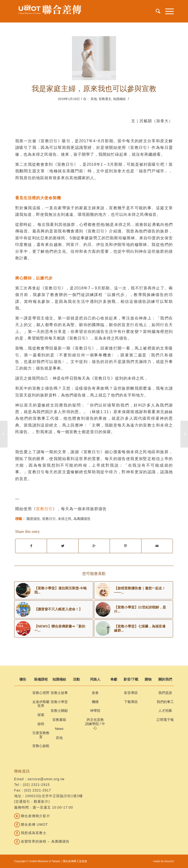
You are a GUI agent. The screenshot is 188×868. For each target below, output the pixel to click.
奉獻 (114, 679)
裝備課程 (41, 679)
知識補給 (119, 99)
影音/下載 (131, 679)
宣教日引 (44, 509)
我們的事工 (165, 702)
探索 (41, 715)
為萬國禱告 (82, 519)
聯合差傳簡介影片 (32, 816)
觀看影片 (41, 802)
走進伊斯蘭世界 (41, 704)
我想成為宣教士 (30, 833)
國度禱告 (33, 519)
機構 (95, 702)
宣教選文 (105, 99)
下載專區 (131, 702)
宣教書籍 (59, 720)
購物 (148, 679)
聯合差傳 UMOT (31, 824)
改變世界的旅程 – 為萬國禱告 (42, 841)
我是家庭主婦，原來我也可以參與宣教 (94, 89)
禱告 (23, 679)
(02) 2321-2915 (36, 785)
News (59, 729)
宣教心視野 (41, 693)
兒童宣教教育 (41, 735)
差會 (95, 693)
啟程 (41, 724)
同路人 (95, 679)
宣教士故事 (59, 693)
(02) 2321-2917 (38, 790)
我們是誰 (165, 693)
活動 (76, 679)
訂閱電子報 (165, 720)
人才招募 (165, 711)
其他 (94, 99)
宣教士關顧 (59, 711)
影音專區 (131, 693)
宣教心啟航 (41, 746)
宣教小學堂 (59, 702)
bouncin (169, 861)
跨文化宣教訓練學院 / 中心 (95, 724)
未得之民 (65, 519)
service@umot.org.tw (46, 779)
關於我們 (165, 679)
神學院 (95, 711)
